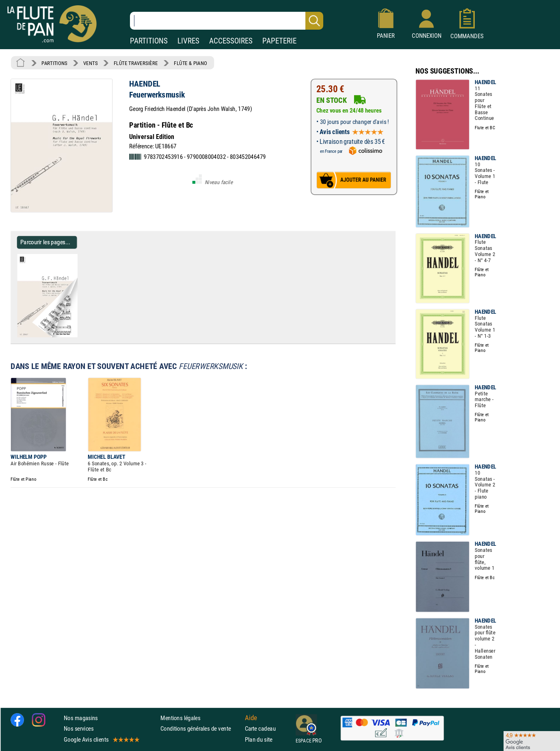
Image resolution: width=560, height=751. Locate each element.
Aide (251, 718)
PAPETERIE (279, 41)
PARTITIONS (149, 41)
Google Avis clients (101, 739)
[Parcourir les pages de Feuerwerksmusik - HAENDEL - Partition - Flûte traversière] (81, 336)
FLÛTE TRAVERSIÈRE (136, 63)
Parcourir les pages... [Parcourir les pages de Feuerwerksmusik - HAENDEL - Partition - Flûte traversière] (45, 242)
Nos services (79, 728)
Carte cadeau (260, 728)
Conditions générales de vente (201, 728)
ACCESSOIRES (231, 41)
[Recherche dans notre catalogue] (227, 21)
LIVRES (188, 41)
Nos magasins (81, 718)
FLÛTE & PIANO (190, 63)
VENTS (90, 63)
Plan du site (259, 739)
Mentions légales (180, 718)
